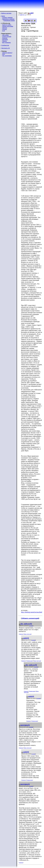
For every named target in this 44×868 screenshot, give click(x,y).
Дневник (5, 38)
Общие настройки (8, 26)
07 (24, 15)
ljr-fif (3, 31)
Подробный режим (9, 20)
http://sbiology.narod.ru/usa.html (32, 612)
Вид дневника (6, 43)
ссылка (31, 626)
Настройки (5, 35)
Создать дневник (7, 17)
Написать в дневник (8, 19)
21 (25, 15)
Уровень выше (30, 661)
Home (3, 16)
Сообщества (5, 45)
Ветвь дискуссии (28, 634)
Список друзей (7, 37)
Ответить (21, 634)
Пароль (4, 41)
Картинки (5, 40)
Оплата (4, 29)
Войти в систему (6, 13)
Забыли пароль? (7, 53)
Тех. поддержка (7, 56)
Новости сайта (7, 25)
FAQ (4, 54)
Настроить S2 (6, 48)
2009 (21, 15)
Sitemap (5, 28)
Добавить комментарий (30, 618)
